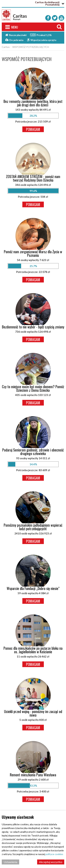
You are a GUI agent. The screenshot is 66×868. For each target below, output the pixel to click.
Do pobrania (14, 40)
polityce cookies (54, 854)
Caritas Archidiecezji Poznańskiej (47, 3)
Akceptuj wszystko (51, 862)
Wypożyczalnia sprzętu (42, 40)
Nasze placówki (16, 35)
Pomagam (33, 129)
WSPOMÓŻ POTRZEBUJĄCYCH (31, 47)
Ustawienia (10, 862)
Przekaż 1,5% (41, 35)
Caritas (6, 47)
